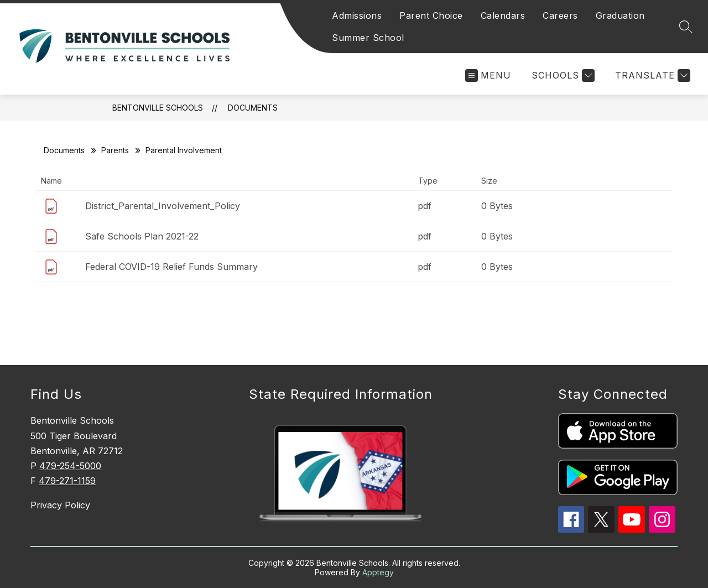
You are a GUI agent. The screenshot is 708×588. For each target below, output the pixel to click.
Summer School (368, 38)
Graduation (620, 15)
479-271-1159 (67, 481)
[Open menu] (488, 76)
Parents (115, 150)
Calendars (503, 15)
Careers (560, 15)
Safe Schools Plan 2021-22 (142, 236)
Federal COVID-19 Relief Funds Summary (171, 267)
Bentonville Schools (158, 108)
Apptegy (378, 572)
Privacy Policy (60, 505)
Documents (253, 108)
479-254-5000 (70, 466)
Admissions (357, 15)
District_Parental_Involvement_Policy (163, 206)
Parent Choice (431, 15)
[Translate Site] (651, 76)
